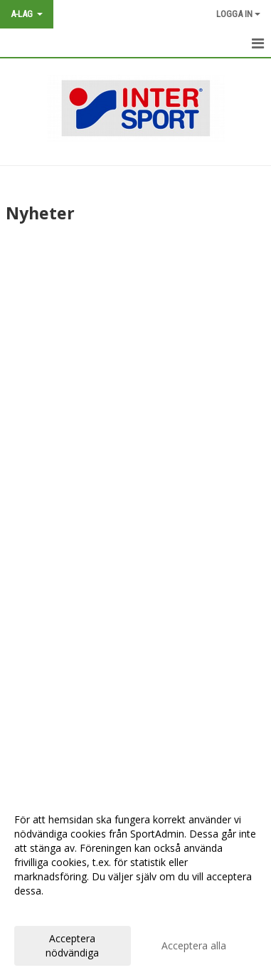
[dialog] (135, 886)
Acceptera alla (194, 945)
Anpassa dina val (53, 909)
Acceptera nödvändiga (72, 945)
